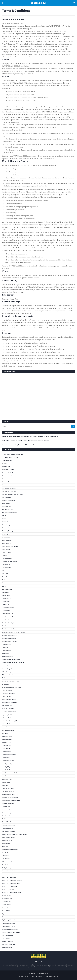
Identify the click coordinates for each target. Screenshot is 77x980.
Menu (3, 3)
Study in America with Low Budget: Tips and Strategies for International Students (25, 441)
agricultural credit (7, 476)
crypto (4, 586)
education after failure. (8, 617)
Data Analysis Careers (8, 608)
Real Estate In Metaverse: (9, 831)
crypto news (5, 592)
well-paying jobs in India (9, 944)
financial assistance (7, 656)
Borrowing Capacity (7, 531)
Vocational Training (7, 941)
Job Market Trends (7, 736)
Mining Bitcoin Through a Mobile (11, 800)
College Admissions (7, 574)
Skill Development (7, 862)
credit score (5, 580)
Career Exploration (7, 540)
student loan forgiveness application (12, 880)
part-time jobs (6, 819)
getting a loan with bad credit (10, 681)
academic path (6, 467)
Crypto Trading (6, 595)
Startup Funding (6, 868)
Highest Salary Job (7, 706)
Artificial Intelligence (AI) (9, 500)
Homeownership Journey (9, 712)
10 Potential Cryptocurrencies (10, 457)
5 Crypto (4, 464)
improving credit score (8, 715)
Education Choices (7, 620)
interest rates (6, 727)
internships (5, 733)
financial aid (5, 653)
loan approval (6, 758)
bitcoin (4, 519)
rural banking (6, 843)
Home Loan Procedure (8, 709)
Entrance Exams (6, 644)
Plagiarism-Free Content (9, 825)
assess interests (6, 503)
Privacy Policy (40, 976)
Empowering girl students (9, 638)
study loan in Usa (7, 899)
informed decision (7, 724)
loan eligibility (6, 767)
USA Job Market (6, 938)
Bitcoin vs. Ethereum (8, 528)
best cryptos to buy (7, 509)
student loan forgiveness (9, 877)
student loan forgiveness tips (10, 886)
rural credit (5, 846)
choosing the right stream (9, 562)
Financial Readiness (7, 666)
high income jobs (7, 690)
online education (7, 810)
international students (8, 730)
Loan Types (5, 785)
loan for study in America (9, 770)
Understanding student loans (10, 929)
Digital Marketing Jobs (8, 614)
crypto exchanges (7, 589)
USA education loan (8, 935)
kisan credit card (7, 742)
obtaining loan (6, 807)
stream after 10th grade (9, 871)
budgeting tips (6, 534)
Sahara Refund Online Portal (10, 850)
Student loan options (8, 889)
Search (74, 3)
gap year (4, 678)
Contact (32, 976)
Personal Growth (7, 822)
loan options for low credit (10, 773)
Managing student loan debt (10, 797)
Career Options (6, 549)
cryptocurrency (6, 601)
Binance (4, 516)
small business (6, 865)
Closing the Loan (7, 565)
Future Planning (6, 672)
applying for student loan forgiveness (12, 494)
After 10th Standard (7, 473)
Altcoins (4, 485)
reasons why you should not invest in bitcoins (14, 834)
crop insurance (6, 583)
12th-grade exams (7, 460)
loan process (6, 776)
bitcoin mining (6, 525)
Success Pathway (7, 905)
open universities (7, 816)
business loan (6, 537)
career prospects (7, 552)
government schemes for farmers (11, 687)
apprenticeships (6, 497)
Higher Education (7, 696)
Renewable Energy (7, 840)
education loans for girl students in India (13, 632)
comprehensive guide (8, 577)
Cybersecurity (6, 604)
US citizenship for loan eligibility (11, 932)
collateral (5, 571)
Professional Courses (8, 828)
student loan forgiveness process (11, 883)
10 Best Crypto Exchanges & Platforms (12, 454)
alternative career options (9, 488)
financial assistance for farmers (11, 660)
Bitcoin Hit (5, 522)
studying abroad (7, 902)
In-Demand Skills (7, 718)
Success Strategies (7, 908)
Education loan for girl (8, 629)
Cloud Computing (7, 568)
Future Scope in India (8, 675)
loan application (7, 752)
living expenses (6, 748)
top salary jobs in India (8, 923)
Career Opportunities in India (10, 546)
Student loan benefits (8, 874)
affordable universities (8, 470)
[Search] (37, 426)
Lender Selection (6, 745)
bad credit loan (6, 506)
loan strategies (6, 782)
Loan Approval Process (8, 761)
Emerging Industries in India (10, 635)
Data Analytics (6, 611)
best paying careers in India (9, 512)
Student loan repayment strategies (12, 892)
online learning (6, 813)
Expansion (5, 647)
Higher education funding (9, 699)
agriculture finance (7, 482)
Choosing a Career (7, 558)
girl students (5, 684)
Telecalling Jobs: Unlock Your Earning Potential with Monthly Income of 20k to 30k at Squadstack (30, 437)
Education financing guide (9, 623)
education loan (6, 626)
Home (21, 976)
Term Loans (5, 917)
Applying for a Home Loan (9, 491)
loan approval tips (7, 764)
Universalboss (44, 973)
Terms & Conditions (52, 976)
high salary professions (8, 693)
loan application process (9, 755)
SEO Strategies (6, 859)
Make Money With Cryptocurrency (11, 794)
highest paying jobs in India (10, 702)
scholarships (5, 856)
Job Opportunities (7, 739)
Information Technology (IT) (10, 721)
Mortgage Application (8, 804)
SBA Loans (5, 853)
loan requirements (7, 779)
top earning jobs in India (9, 920)
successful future (7, 911)
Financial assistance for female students (13, 663)
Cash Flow (5, 555)
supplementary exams (8, 914)
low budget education (8, 791)
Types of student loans (8, 926)
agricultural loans (7, 479)
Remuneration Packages (9, 837)
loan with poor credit (8, 788)
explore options (6, 650)
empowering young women (9, 641)
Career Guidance (7, 543)
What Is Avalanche (7, 948)
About (26, 976)
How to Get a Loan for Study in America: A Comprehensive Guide (20, 445)
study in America (7, 896)
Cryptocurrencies (7, 598)
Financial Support (7, 669)
